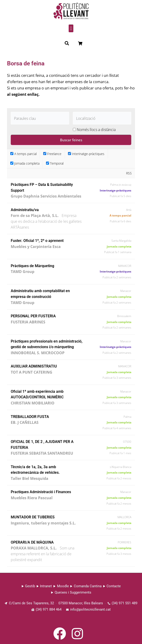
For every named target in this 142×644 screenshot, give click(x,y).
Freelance (52, 154)
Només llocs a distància (96, 129)
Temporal (55, 163)
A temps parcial (23, 154)
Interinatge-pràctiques (86, 154)
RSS (129, 173)
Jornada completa (25, 163)
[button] (71, 28)
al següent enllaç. (23, 94)
